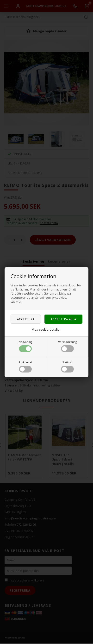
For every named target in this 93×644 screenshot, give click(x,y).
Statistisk (67, 367)
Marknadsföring (67, 346)
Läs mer (16, 302)
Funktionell (25, 367)
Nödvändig (25, 346)
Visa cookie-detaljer (46, 329)
